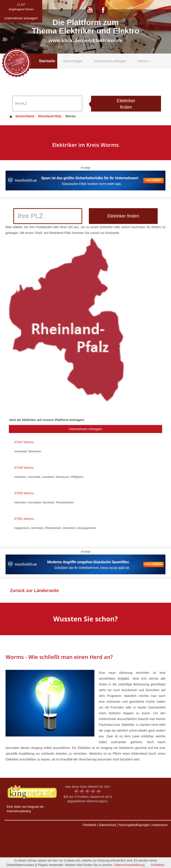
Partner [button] (144, 61)
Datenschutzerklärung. (130, 865)
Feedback (89, 825)
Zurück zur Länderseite (34, 591)
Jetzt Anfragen (73, 61)
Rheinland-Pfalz (50, 116)
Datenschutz (107, 825)
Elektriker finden (126, 104)
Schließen (158, 865)
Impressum (160, 825)
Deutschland (22, 116)
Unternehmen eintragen (110, 61)
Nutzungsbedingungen (134, 825)
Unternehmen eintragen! (86, 429)
